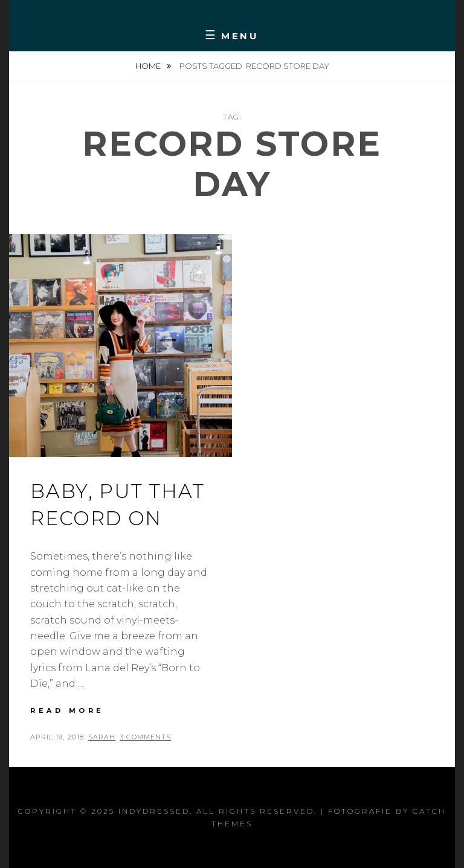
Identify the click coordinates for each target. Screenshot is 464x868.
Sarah (102, 737)
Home (149, 66)
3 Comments (145, 737)
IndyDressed (154, 811)
